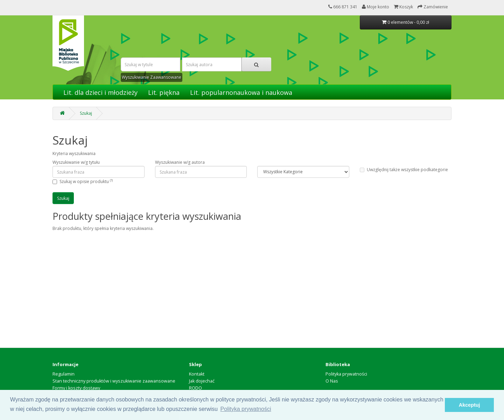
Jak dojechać (202, 381)
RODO (195, 388)
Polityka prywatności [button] (246, 409)
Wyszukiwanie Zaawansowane (152, 77)
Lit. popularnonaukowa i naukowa (241, 92)
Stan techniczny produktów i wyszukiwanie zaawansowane (114, 381)
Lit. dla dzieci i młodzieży (100, 92)
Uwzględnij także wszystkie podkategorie (404, 170)
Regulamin (64, 374)
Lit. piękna (164, 92)
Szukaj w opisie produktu (86, 181)
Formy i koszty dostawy (76, 388)
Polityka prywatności (346, 374)
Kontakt (197, 374)
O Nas (332, 381)
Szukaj (86, 113)
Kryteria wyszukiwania (74, 153)
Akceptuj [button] (470, 405)
